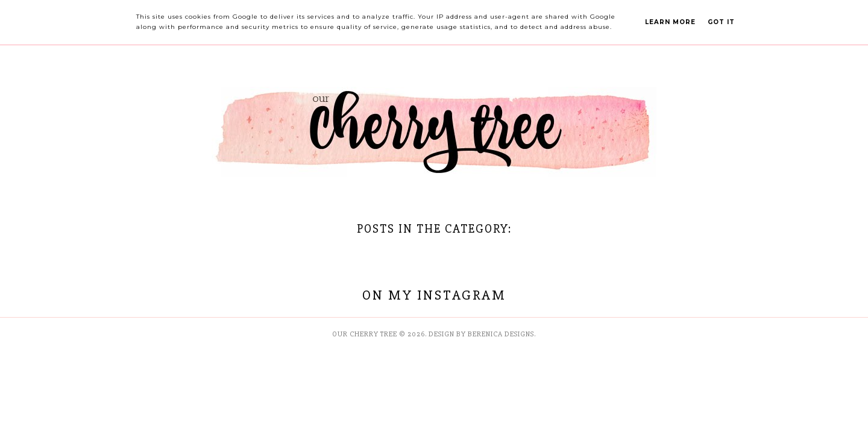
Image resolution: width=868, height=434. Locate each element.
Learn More (670, 22)
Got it (721, 22)
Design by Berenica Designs (481, 334)
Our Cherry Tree (365, 334)
